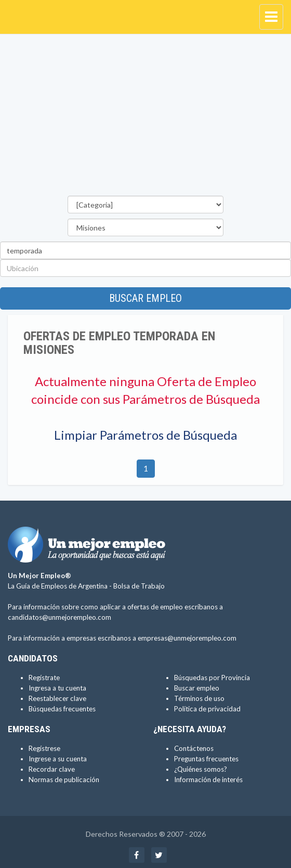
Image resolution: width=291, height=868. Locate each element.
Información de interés (208, 780)
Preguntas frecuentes (206, 759)
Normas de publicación (64, 780)
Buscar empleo (145, 298)
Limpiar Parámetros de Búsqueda (145, 435)
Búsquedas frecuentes (62, 709)
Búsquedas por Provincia (212, 678)
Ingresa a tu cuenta (57, 688)
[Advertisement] (145, 118)
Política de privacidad (207, 709)
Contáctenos (194, 748)
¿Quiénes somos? (201, 769)
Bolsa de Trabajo (139, 586)
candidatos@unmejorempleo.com (59, 617)
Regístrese (44, 748)
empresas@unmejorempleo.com (187, 638)
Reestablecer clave (57, 698)
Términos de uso (199, 698)
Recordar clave (52, 769)
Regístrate (44, 678)
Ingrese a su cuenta (58, 759)
